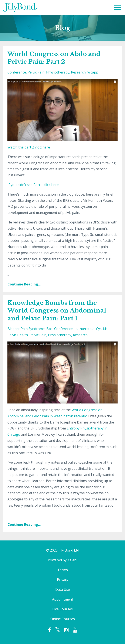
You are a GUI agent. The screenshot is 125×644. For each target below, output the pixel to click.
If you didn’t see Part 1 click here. (33, 185)
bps (49, 329)
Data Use (63, 589)
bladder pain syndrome (26, 329)
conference (17, 72)
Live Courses (62, 609)
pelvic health (18, 335)
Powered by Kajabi (62, 560)
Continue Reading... (24, 284)
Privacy (63, 580)
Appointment (63, 599)
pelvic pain (36, 72)
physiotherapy (58, 72)
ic (76, 329)
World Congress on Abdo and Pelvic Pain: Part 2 (54, 58)
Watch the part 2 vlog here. (29, 147)
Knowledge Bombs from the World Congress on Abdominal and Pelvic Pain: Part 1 (57, 311)
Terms (63, 570)
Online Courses (63, 619)
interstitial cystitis (93, 329)
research (78, 72)
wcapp (93, 72)
